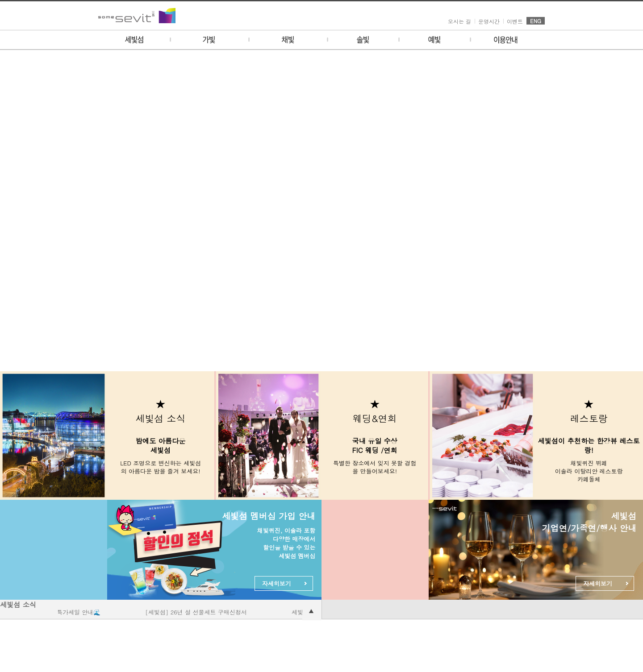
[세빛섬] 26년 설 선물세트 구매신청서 (200, 612)
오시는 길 (459, 21)
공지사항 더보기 (312, 611)
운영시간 (489, 21)
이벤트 (515, 21)
